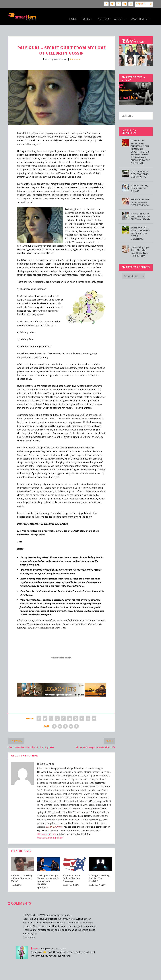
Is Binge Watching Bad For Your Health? (99, 869)
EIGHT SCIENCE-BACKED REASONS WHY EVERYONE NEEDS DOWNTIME (140, 224)
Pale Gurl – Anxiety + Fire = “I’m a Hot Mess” (22, 869)
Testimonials (101, 976)
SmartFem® (22, 976)
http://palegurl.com (47, 824)
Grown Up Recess (54, 817)
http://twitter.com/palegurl (50, 828)
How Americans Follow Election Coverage (72, 869)
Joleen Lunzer (60, 50)
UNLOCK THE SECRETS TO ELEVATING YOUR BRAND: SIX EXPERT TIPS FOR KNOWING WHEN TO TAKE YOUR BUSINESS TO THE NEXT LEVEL (140, 142)
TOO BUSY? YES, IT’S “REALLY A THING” (139, 179)
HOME (73, 15)
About (118, 15)
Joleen (35, 939)
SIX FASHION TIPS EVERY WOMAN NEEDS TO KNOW (140, 193)
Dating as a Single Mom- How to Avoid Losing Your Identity (48, 870)
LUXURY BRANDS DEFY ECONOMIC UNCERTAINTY (140, 165)
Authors (104, 15)
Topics (86, 15)
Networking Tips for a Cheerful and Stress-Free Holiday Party (140, 242)
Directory (114, 976)
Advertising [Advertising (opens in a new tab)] (71, 976)
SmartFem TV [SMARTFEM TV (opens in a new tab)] (139, 15)
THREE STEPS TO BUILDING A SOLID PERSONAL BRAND (140, 207)
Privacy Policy (86, 976)
